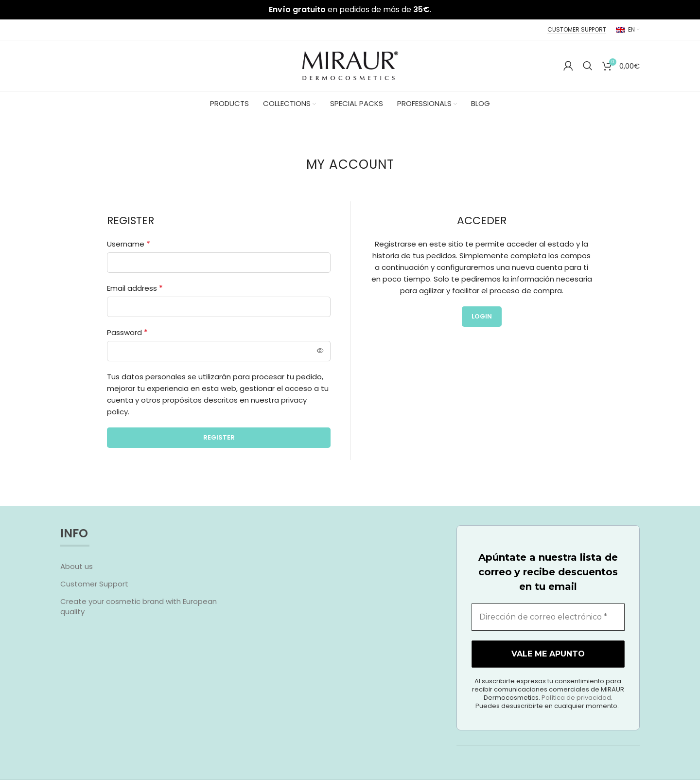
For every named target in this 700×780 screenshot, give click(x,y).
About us (77, 566)
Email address (135, 288)
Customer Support (94, 584)
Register (219, 437)
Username (129, 244)
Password (127, 332)
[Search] (588, 66)
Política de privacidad (619, 747)
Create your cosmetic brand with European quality (139, 606)
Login (482, 316)
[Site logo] (350, 65)
